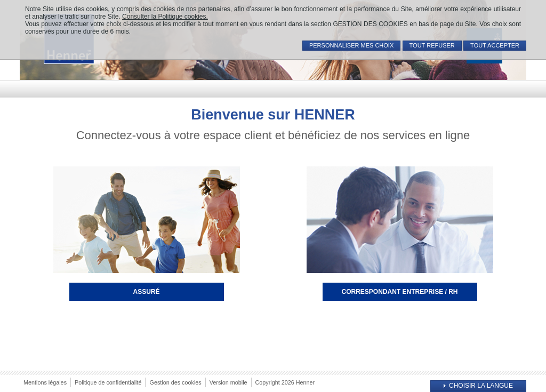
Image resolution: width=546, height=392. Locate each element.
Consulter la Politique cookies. (165, 17)
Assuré (146, 292)
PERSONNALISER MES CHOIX (351, 45)
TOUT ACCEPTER (495, 45)
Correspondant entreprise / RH (399, 292)
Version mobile (228, 382)
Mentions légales (45, 382)
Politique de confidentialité (108, 382)
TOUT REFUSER (432, 45)
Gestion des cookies (175, 382)
